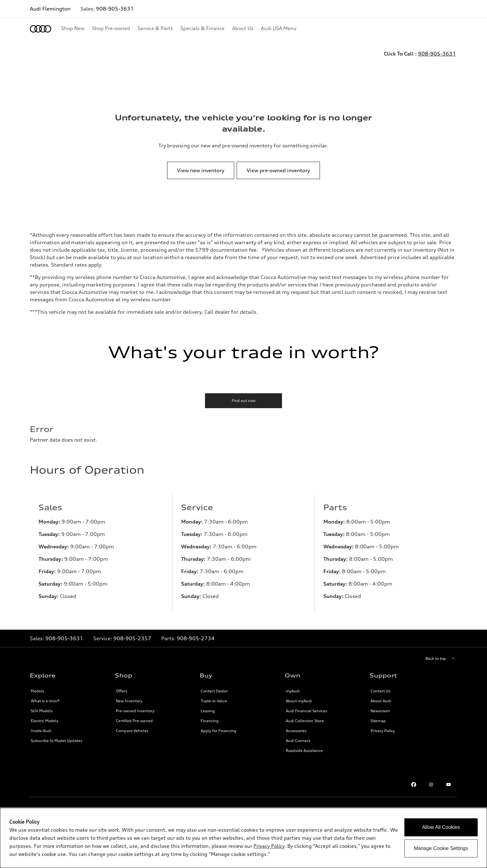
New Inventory (129, 701)
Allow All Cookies (441, 827)
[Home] (41, 29)
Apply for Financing (218, 731)
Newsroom (380, 711)
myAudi (293, 691)
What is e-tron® (45, 701)
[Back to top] (441, 659)
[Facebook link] (414, 785)
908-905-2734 (196, 638)
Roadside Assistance (304, 751)
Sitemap (378, 721)
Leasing (208, 711)
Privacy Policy (383, 731)
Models (37, 691)
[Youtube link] (448, 785)
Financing (210, 721)
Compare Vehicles (132, 731)
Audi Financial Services (306, 711)
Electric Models (45, 721)
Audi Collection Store (305, 721)
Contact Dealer (214, 691)
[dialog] (243, 838)
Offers (122, 691)
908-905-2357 (132, 638)
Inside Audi (41, 731)
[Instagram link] (431, 785)
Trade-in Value (214, 701)
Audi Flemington (50, 9)
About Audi (381, 701)
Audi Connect (298, 741)
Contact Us (380, 691)
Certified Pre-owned (134, 721)
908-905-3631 (115, 9)
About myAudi (299, 701)
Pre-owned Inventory (135, 711)
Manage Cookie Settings (441, 848)
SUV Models (42, 711)
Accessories (296, 731)
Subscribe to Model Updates (57, 741)
